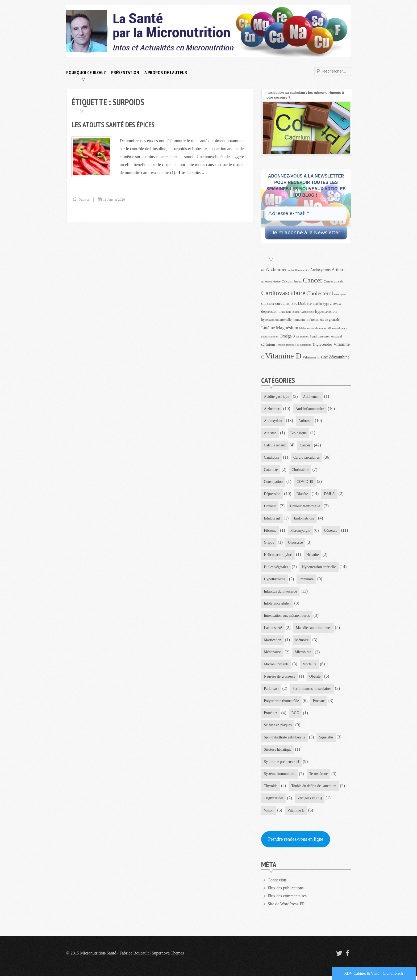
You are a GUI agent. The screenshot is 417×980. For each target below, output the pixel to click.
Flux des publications (286, 892)
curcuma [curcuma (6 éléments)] (282, 303)
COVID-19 (305, 483)
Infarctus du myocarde (281, 593)
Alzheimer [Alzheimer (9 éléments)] (276, 269)
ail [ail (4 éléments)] (263, 270)
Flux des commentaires (287, 900)
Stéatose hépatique (278, 753)
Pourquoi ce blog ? (86, 72)
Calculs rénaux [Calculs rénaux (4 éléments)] (292, 281)
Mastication (273, 642)
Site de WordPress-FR (287, 908)
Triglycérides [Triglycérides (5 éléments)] (322, 344)
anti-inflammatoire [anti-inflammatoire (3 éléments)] (298, 270)
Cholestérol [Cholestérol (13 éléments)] (320, 293)
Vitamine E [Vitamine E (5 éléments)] (311, 357)
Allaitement (312, 397)
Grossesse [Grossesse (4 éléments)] (307, 312)
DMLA (330, 495)
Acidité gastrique (277, 397)
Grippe (299, 544)
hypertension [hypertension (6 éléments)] (326, 311)
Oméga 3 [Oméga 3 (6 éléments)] (287, 336)
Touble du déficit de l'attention (314, 790)
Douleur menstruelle (305, 507)
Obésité (316, 679)
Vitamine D (296, 814)
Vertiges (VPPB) (310, 802)
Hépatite (313, 556)
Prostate (319, 704)
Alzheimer (272, 409)
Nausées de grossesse (280, 679)
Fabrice (84, 199)
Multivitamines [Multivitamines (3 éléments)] (270, 337)
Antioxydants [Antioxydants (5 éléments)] (320, 270)
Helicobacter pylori (278, 556)
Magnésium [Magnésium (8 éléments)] (287, 328)
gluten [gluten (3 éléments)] (296, 312)
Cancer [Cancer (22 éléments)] (313, 280)
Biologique (299, 434)
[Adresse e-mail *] (306, 214)
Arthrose (305, 421)
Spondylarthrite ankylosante (285, 741)
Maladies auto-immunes (314, 630)
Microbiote (303, 655)
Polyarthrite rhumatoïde (282, 704)
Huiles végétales (276, 569)
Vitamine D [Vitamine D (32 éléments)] (283, 356)
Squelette (327, 741)
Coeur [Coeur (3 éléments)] (271, 304)
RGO (296, 716)
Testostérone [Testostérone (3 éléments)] (304, 345)
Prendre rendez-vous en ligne (296, 843)
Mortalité (310, 667)
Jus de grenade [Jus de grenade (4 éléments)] (330, 320)
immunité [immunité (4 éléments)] (299, 320)
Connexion (277, 884)
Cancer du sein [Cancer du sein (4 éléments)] (334, 281)
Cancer (306, 446)
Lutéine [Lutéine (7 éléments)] (268, 328)
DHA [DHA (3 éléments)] (294, 304)
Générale (271, 544)
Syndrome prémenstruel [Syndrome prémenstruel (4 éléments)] (326, 336)
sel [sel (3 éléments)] (298, 337)
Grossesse (325, 544)
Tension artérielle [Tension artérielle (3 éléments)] (286, 345)
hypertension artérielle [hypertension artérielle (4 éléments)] (276, 320)
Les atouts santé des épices (114, 124)
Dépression (272, 495)
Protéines (271, 716)
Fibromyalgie (300, 532)
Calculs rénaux (275, 446)
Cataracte (271, 470)
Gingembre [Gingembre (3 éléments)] (285, 312)
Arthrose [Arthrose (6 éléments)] (339, 270)
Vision (269, 814)
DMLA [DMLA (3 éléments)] (337, 304)
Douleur (270, 507)
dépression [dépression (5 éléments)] (269, 311)
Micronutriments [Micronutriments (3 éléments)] (337, 328)
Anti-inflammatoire (310, 409)
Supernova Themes (168, 957)
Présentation (125, 72)
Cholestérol (301, 470)
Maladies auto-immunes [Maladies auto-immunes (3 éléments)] (313, 328)
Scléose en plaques (278, 728)
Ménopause (272, 655)
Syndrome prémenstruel (282, 765)
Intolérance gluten (277, 605)
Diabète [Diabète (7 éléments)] (305, 303)
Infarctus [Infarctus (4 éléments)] (313, 320)
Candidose (272, 458)
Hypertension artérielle (320, 569)
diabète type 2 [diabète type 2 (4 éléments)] (322, 304)
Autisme (270, 434)
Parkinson (271, 692)
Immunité (307, 581)
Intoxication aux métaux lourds (287, 618)
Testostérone (319, 778)
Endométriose (305, 519)
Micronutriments (276, 667)
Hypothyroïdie (275, 581)
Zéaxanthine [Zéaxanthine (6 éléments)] (339, 357)
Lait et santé (273, 630)
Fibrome (270, 532)
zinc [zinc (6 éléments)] (324, 357)
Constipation (273, 483)
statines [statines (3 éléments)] (304, 337)
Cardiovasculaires (307, 458)
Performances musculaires (312, 692)
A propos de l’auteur (166, 72)
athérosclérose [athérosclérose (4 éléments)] (271, 281)
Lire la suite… (192, 172)
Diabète (303, 495)
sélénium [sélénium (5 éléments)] (268, 344)
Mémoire (302, 642)
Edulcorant (272, 519)
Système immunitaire (280, 778)
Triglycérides (274, 802)
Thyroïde (271, 790)
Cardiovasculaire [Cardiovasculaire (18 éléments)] (283, 293)
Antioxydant (273, 421)
